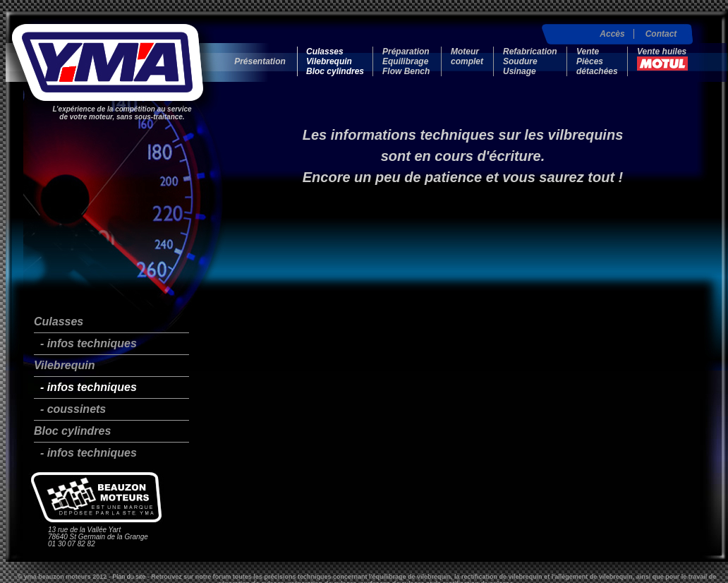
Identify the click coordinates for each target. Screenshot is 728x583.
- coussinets (70, 409)
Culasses (59, 321)
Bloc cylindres (72, 431)
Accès (612, 34)
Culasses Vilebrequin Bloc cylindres (335, 61)
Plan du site (129, 577)
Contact (661, 34)
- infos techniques (85, 343)
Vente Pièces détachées (597, 61)
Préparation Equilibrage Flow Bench (406, 61)
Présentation (260, 61)
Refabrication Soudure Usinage (530, 61)
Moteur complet (467, 56)
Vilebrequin (65, 365)
